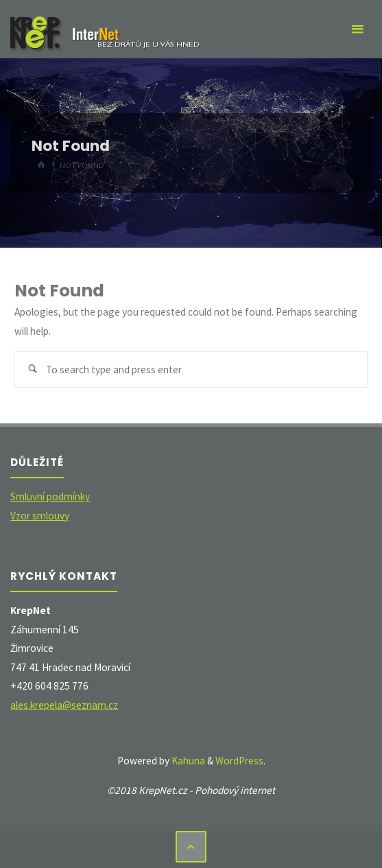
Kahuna (187, 761)
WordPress (239, 761)
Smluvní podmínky (50, 496)
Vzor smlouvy (40, 516)
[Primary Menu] (357, 29)
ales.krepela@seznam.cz (64, 705)
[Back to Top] (191, 847)
